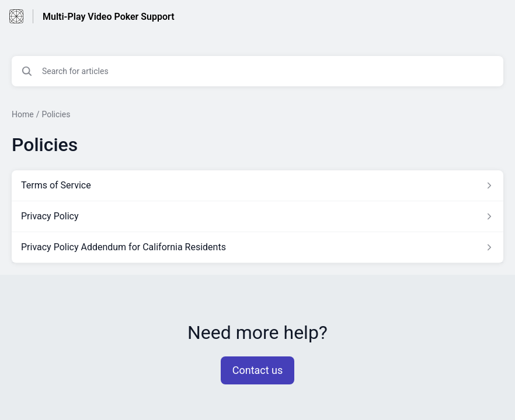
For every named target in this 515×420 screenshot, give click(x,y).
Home (23, 114)
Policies (56, 114)
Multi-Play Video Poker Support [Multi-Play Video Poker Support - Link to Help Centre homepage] (109, 17)
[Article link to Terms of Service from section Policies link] (257, 185)
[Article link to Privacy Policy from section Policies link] (257, 216)
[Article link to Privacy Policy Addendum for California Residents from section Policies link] (257, 247)
